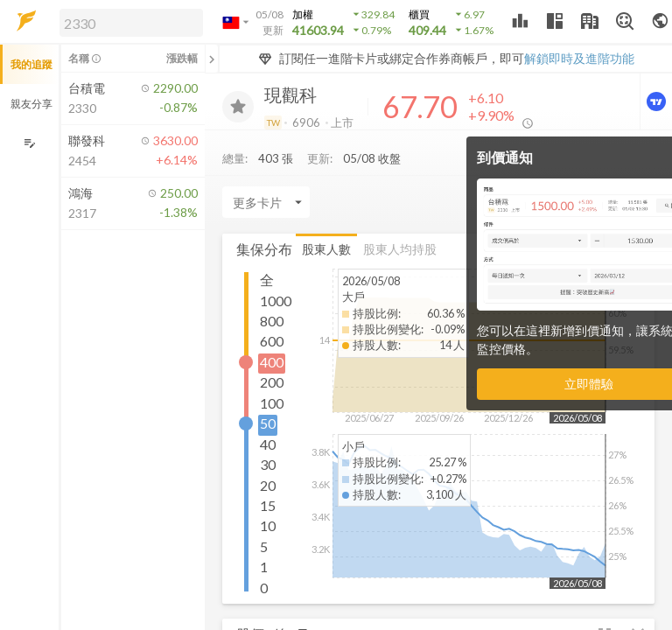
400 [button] (272, 362)
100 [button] (272, 403)
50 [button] (268, 423)
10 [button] (268, 525)
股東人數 (326, 249)
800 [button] (272, 321)
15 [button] (268, 505)
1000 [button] (276, 301)
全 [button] (267, 280)
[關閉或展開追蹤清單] (212, 59)
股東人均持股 (400, 249)
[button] (128, 22)
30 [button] (268, 464)
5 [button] (264, 546)
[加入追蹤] (238, 107)
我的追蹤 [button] (31, 64)
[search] (131, 23)
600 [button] (272, 341)
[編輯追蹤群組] (29, 143)
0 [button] (264, 588)
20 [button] (268, 485)
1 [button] (264, 567)
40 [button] (268, 444)
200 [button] (272, 382)
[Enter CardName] (266, 202)
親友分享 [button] (31, 104)
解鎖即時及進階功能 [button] (579, 58)
